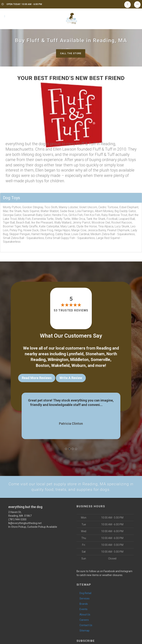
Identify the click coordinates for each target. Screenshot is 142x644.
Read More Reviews (37, 376)
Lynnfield (75, 353)
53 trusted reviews (71, 311)
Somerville (100, 359)
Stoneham (95, 353)
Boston (43, 364)
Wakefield (60, 364)
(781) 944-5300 (17, 517)
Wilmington (58, 359)
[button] (66, 446)
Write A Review (71, 376)
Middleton (79, 359)
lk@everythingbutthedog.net (25, 521)
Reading (104, 348)
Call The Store (71, 53)
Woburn (79, 364)
